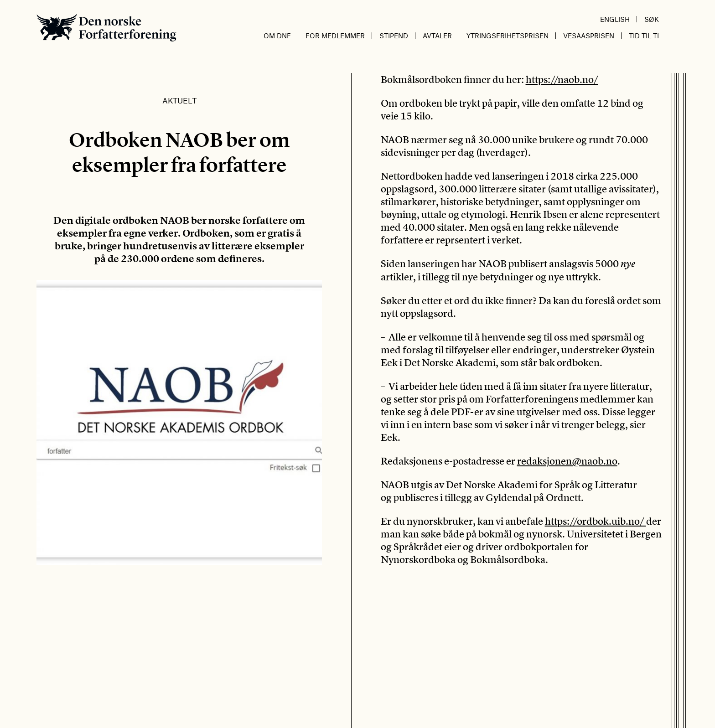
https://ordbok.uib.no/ (596, 521)
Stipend (394, 36)
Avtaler (437, 36)
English (615, 19)
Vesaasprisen (589, 36)
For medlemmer (335, 36)
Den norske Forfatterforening (106, 28)
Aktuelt (179, 100)
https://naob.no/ (562, 79)
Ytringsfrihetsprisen (508, 36)
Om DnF (277, 36)
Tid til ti (644, 36)
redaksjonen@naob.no (567, 461)
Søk (652, 19)
